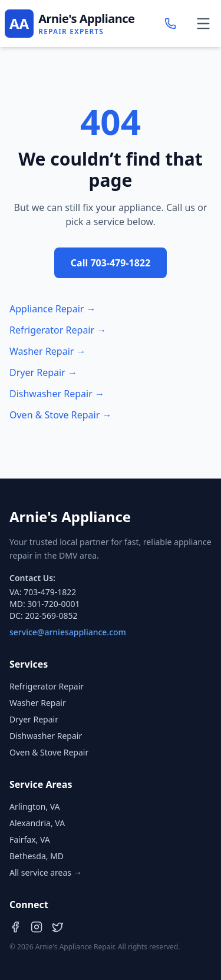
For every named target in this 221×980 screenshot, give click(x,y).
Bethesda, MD (37, 856)
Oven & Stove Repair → (61, 415)
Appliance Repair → (53, 309)
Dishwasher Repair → (57, 394)
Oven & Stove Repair (49, 752)
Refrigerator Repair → (58, 330)
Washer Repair (38, 703)
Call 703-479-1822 (111, 263)
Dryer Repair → (43, 372)
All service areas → (46, 872)
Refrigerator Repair (47, 686)
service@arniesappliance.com (68, 632)
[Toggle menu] (203, 24)
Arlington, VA (35, 806)
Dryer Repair (34, 719)
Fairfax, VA (30, 839)
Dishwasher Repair (46, 736)
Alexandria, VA (37, 823)
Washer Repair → (48, 351)
